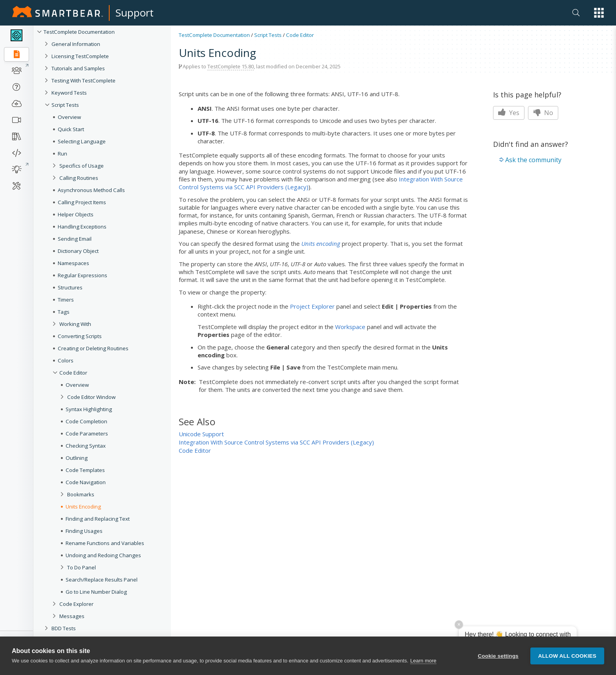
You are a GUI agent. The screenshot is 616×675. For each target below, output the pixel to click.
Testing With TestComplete (83, 80)
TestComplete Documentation (79, 32)
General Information (76, 44)
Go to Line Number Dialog (96, 592)
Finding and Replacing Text (98, 519)
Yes (509, 113)
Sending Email (75, 239)
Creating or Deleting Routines (93, 348)
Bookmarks (81, 494)
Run (62, 154)
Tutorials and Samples (78, 68)
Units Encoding (83, 507)
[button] (599, 13)
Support (135, 13)
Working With (75, 324)
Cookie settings (498, 656)
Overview (69, 117)
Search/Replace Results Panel (102, 580)
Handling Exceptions (82, 227)
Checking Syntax (86, 446)
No (543, 113)
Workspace (350, 327)
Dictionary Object (78, 251)
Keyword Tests (69, 93)
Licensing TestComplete (80, 56)
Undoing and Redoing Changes (103, 555)
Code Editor (73, 373)
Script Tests (65, 105)
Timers (66, 300)
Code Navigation (86, 482)
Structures (70, 287)
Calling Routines (79, 178)
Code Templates (85, 470)
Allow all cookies (567, 656)
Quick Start (71, 129)
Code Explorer (76, 604)
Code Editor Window (91, 397)
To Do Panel (82, 567)
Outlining (77, 458)
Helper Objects (76, 214)
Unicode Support (201, 434)
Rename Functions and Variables (105, 543)
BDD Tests (64, 628)
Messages (72, 616)
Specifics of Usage (82, 166)
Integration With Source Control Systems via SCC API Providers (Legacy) (276, 442)
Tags (64, 312)
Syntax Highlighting (89, 409)
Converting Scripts (80, 336)
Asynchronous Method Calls (91, 190)
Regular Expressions (82, 275)
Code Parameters (87, 434)
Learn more (423, 661)
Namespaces (73, 263)
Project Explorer (312, 306)
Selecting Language (82, 141)
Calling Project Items (82, 202)
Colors (66, 360)
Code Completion (86, 421)
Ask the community (533, 160)
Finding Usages (84, 531)
